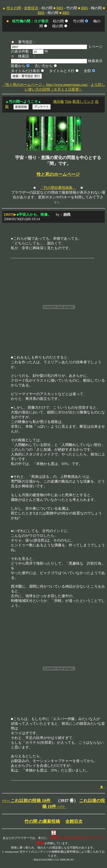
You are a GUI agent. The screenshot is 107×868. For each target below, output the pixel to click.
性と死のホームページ (58, 174)
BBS (60, 8)
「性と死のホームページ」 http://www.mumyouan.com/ (45, 85)
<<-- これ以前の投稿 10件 (27, 801)
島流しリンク (83, 102)
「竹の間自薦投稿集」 (58, 188)
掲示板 (59, 102)
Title (68, 102)
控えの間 (14, 8)
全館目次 (31, 8)
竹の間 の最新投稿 (42, 821)
